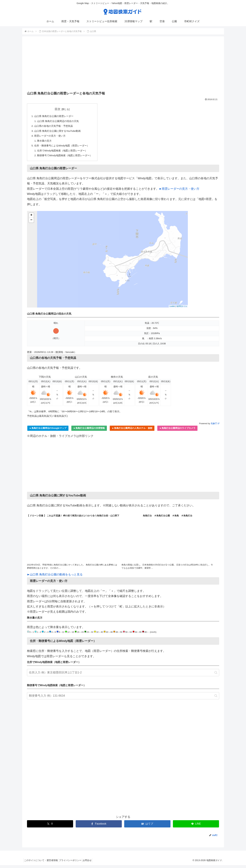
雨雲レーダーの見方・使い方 (51, 137)
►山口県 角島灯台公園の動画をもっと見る (55, 577)
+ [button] (31, 218)
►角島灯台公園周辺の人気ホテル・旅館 (132, 431)
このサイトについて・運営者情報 (42, 863)
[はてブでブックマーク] (147, 827)
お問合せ (93, 863)
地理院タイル (182, 309)
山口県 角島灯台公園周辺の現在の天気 (60, 122)
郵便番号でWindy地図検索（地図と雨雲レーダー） (67, 158)
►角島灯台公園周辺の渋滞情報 (89, 431)
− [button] (31, 223)
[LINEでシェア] (196, 827)
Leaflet (172, 309)
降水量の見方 (45, 142)
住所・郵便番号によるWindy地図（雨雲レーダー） (64, 148)
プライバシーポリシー (74, 863)
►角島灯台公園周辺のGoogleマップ (48, 431)
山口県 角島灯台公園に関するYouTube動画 (59, 132)
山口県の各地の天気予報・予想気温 (55, 127)
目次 (60, 109)
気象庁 (215, 426)
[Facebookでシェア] (99, 827)
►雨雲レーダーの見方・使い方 (179, 191)
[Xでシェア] (50, 827)
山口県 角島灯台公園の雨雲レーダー (55, 116)
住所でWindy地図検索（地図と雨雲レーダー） (64, 153)
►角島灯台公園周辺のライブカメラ (177, 431)
